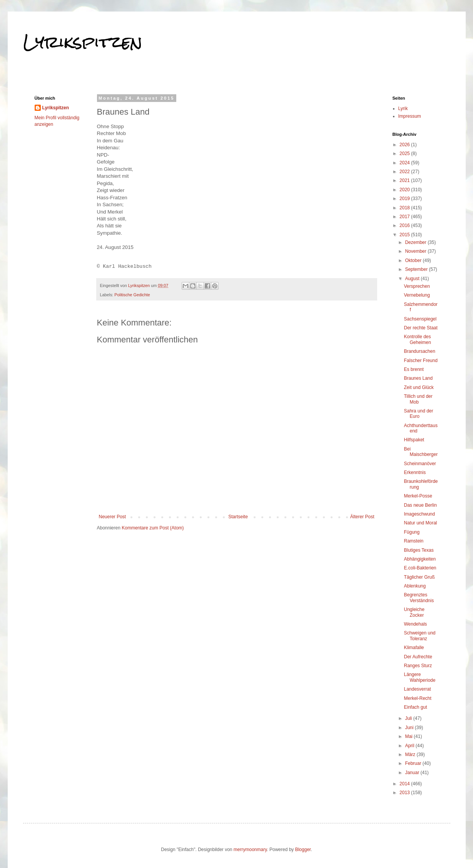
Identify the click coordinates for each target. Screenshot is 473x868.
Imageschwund (419, 514)
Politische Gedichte (132, 295)
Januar (413, 773)
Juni (410, 728)
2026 (405, 145)
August (413, 279)
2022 (405, 172)
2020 (405, 190)
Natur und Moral (420, 523)
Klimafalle (414, 648)
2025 (405, 154)
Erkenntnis (415, 472)
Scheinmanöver (420, 464)
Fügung (412, 532)
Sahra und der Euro (418, 414)
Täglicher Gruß (419, 577)
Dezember (416, 242)
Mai (409, 736)
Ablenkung (415, 586)
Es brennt (414, 369)
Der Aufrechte (418, 657)
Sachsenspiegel (420, 319)
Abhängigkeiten (420, 559)
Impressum (410, 116)
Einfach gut (415, 707)
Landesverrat (417, 689)
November (416, 251)
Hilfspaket (414, 440)
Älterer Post (362, 517)
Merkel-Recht (417, 698)
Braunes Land (418, 378)
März (411, 754)
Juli (409, 718)
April (410, 746)
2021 (405, 180)
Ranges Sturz (418, 666)
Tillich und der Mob (418, 399)
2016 (405, 225)
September (417, 269)
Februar (414, 763)
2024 (405, 163)
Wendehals (415, 624)
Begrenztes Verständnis (419, 598)
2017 (405, 217)
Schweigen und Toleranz (420, 636)
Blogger (303, 850)
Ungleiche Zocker (414, 612)
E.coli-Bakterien (420, 568)
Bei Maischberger (421, 452)
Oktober (414, 260)
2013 (405, 793)
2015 (405, 235)
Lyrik (403, 108)
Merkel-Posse (418, 496)
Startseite (238, 517)
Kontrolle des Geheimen (417, 339)
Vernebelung (417, 295)
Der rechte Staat (420, 328)
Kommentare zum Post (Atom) (153, 528)
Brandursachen (419, 351)
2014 (405, 784)
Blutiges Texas (419, 550)
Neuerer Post (113, 517)
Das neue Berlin (420, 505)
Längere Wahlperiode (420, 677)
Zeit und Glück (419, 387)
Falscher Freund (420, 361)
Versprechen (417, 286)
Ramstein (414, 541)
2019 (405, 199)
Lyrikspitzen (83, 42)
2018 (405, 208)
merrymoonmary (250, 850)
